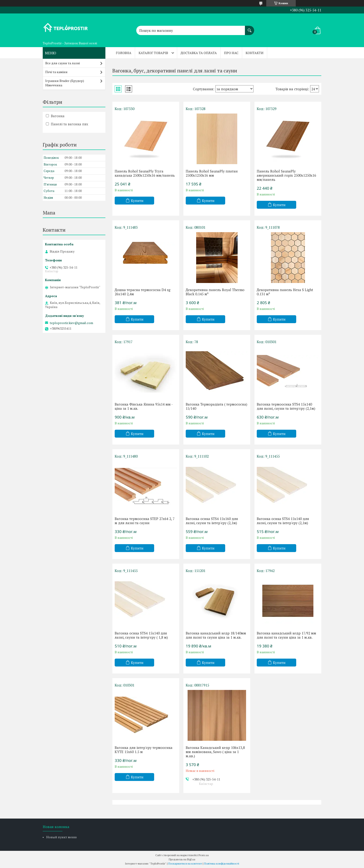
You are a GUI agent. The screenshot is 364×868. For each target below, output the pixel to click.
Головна (124, 53)
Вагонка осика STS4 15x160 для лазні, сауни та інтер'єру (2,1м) (212, 521)
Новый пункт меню (62, 837)
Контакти (255, 53)
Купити (137, 201)
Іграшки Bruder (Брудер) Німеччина (65, 83)
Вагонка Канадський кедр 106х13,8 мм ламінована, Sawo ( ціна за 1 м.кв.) (215, 752)
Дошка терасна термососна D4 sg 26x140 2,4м (143, 292)
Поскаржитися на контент (185, 863)
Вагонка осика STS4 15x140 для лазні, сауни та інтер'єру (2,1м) (283, 521)
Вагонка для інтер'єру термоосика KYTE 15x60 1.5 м (144, 750)
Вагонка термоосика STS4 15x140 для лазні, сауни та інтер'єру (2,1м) (286, 406)
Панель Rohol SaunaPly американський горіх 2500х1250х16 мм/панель (286, 175)
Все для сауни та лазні (63, 63)
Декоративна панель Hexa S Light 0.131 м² (285, 292)
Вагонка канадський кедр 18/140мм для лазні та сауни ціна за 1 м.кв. (216, 635)
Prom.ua (204, 855)
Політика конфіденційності (222, 863)
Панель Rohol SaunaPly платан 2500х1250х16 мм (212, 173)
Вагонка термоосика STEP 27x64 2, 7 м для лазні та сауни (145, 521)
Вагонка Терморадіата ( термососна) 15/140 (216, 406)
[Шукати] (250, 28)
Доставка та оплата (199, 53)
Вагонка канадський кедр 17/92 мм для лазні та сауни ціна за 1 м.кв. (286, 635)
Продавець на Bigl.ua (182, 859)
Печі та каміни (56, 72)
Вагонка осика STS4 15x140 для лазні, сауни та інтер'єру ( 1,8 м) (141, 635)
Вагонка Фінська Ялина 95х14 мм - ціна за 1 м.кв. (144, 406)
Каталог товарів (153, 53)
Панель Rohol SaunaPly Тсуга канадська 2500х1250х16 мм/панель (145, 173)
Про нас (231, 53)
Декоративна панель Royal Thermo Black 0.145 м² (215, 292)
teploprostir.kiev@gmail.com (71, 323)
